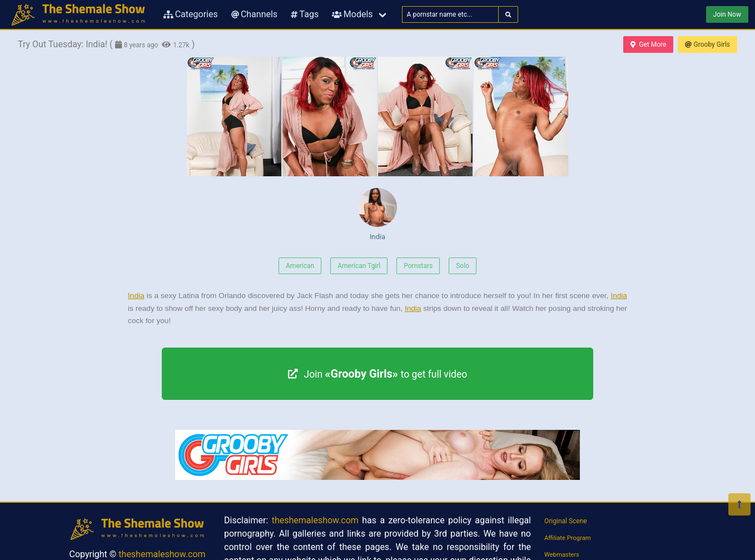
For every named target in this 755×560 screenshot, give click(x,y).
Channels (254, 14)
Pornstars (418, 266)
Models (352, 14)
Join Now (727, 14)
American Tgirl (359, 266)
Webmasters (562, 555)
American (300, 266)
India (377, 214)
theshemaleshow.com (162, 554)
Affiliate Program (568, 538)
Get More (648, 44)
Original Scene (566, 521)
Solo (463, 266)
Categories (191, 14)
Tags (305, 14)
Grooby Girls (707, 44)
